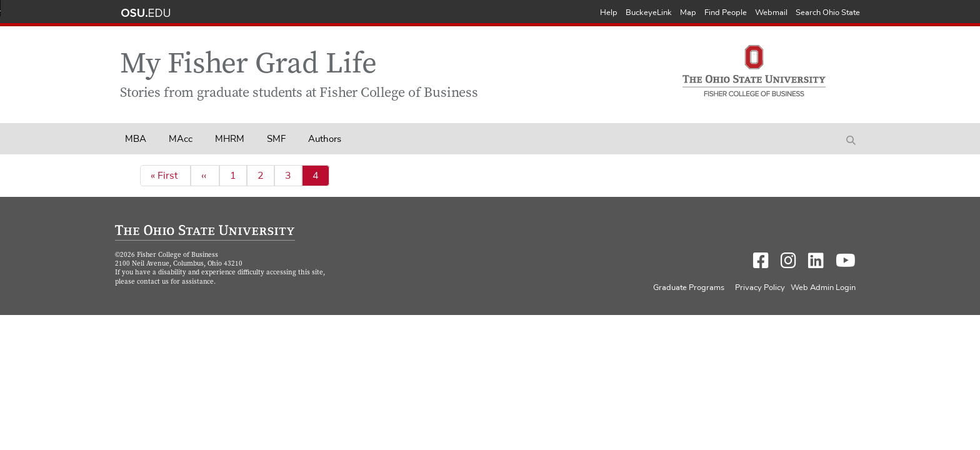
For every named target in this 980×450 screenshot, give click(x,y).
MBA (136, 139)
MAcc (181, 139)
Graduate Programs (689, 288)
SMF (276, 139)
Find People (726, 13)
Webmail (771, 13)
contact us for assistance (175, 282)
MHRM (230, 139)
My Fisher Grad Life (248, 66)
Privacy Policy (760, 288)
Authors (325, 139)
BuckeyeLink (649, 13)
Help (609, 13)
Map (688, 13)
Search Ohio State (828, 13)
